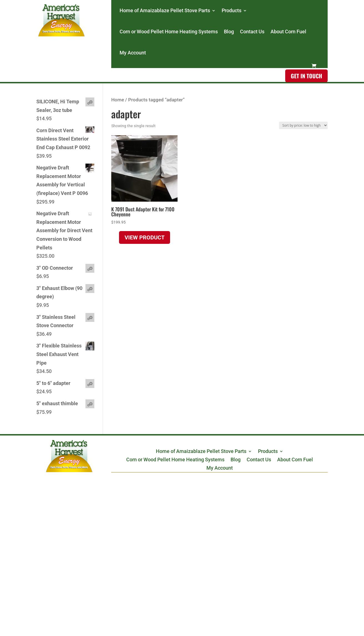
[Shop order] (303, 125)
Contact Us (252, 32)
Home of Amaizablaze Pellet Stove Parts (165, 10)
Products (232, 10)
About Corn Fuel (288, 32)
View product (145, 237)
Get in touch (306, 76)
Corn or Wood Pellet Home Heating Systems (169, 32)
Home (118, 100)
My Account (133, 53)
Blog (229, 32)
